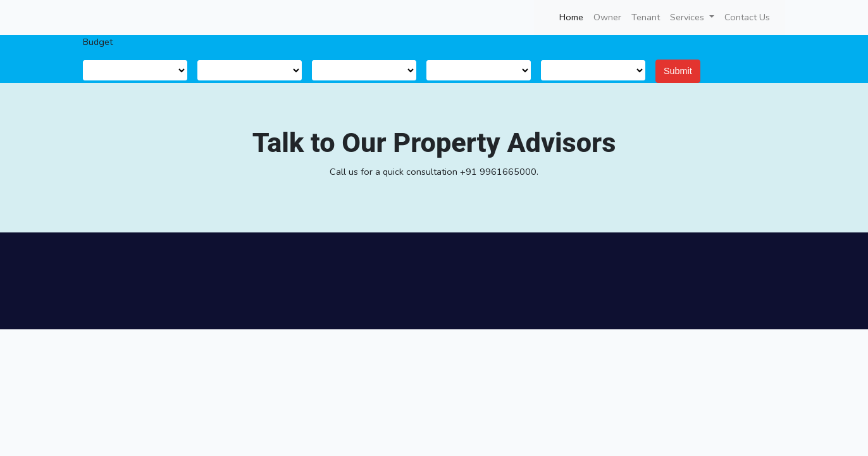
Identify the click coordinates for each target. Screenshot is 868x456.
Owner (607, 17)
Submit (678, 71)
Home (574, 16)
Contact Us (747, 17)
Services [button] (688, 17)
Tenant (646, 17)
